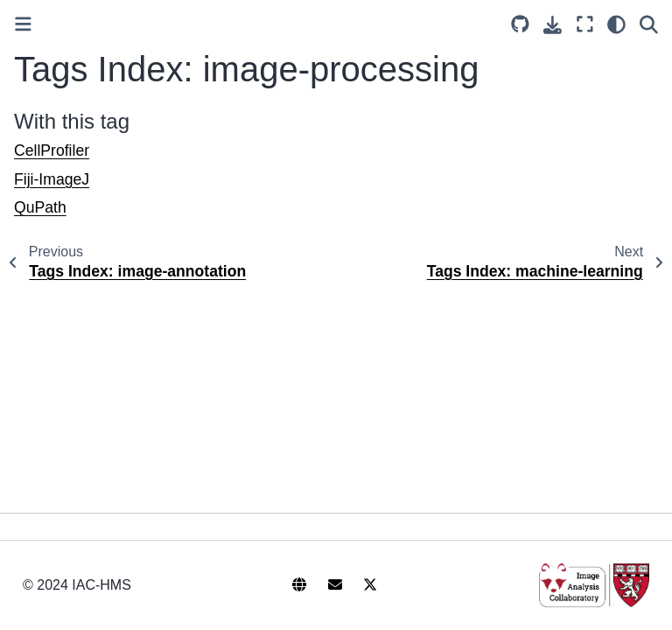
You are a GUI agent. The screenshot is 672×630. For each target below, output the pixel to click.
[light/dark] (616, 24)
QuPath (40, 207)
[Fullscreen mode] (585, 24)
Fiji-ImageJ (52, 179)
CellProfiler (52, 150)
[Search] (649, 24)
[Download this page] (553, 25)
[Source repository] (520, 24)
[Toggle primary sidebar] (23, 24)
